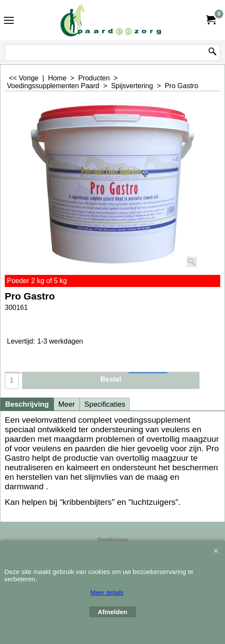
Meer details (107, 593)
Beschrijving (27, 404)
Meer (67, 404)
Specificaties (105, 404)
